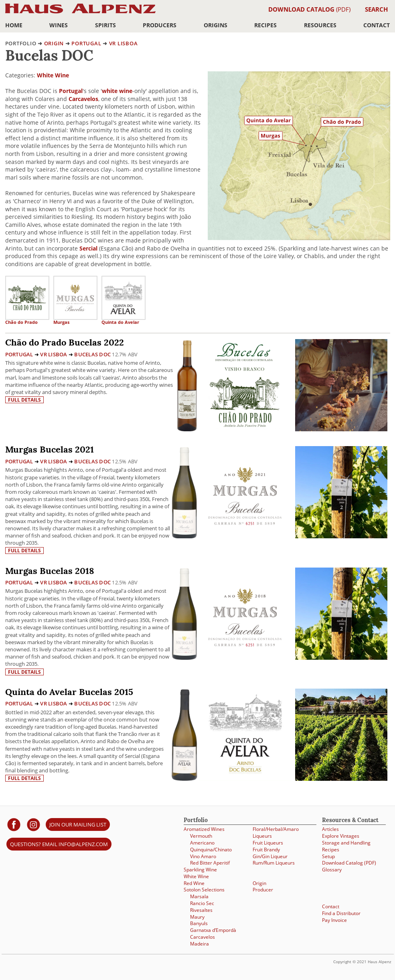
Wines (59, 25)
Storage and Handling (346, 843)
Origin (259, 883)
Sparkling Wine (200, 870)
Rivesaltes (201, 910)
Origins (216, 25)
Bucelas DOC (92, 354)
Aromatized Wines (204, 829)
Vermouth (201, 836)
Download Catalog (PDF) (349, 863)
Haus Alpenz (80, 13)
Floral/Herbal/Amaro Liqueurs (276, 832)
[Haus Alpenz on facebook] (14, 824)
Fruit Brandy (266, 850)
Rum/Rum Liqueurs (274, 863)
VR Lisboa (124, 43)
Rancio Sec (202, 903)
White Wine (53, 75)
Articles (330, 829)
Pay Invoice (334, 920)
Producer (263, 890)
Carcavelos (83, 99)
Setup (328, 856)
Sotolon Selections (204, 890)
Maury (197, 917)
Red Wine (194, 883)
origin (54, 43)
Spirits (105, 25)
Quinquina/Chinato (211, 850)
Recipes (265, 25)
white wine (117, 91)
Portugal (86, 43)
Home (14, 25)
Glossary (332, 870)
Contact (377, 25)
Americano (202, 843)
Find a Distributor (341, 913)
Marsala (199, 896)
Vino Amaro (203, 856)
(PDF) (309, 9)
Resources (320, 25)
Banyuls (199, 923)
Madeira (200, 944)
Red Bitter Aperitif (210, 863)
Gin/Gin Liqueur (270, 856)
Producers (160, 25)
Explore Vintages (341, 836)
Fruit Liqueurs (268, 843)
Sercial (88, 248)
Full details (24, 400)
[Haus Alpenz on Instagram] (33, 824)
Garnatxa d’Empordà (213, 930)
